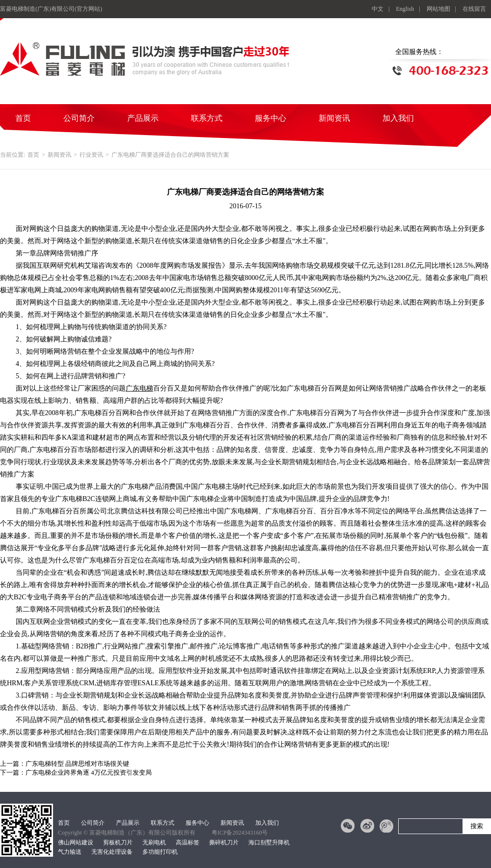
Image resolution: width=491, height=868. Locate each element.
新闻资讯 (334, 118)
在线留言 (474, 9)
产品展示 (143, 118)
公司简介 (79, 118)
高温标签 (188, 842)
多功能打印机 (160, 852)
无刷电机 (154, 842)
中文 (378, 9)
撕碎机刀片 (224, 842)
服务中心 (271, 118)
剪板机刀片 (118, 842)
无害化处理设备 (112, 852)
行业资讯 (91, 155)
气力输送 (70, 852)
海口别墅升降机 (269, 842)
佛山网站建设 (76, 842)
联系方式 (207, 118)
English (405, 9)
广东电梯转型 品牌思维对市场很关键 (77, 764)
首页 (23, 118)
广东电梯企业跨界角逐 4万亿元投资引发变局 (89, 772)
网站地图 (438, 9)
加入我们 (398, 118)
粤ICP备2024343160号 (240, 833)
